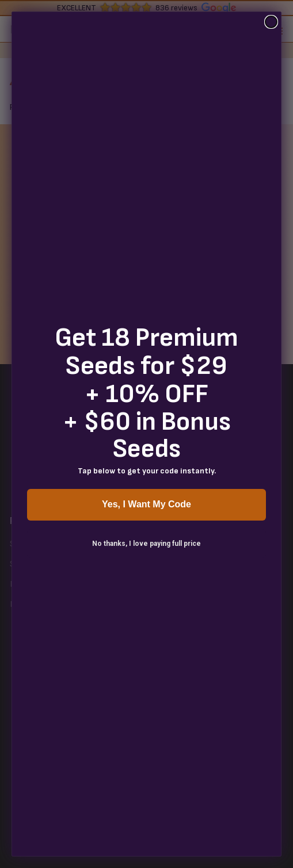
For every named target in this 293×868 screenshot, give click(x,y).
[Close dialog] (271, 22)
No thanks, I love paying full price (146, 544)
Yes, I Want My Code (146, 504)
